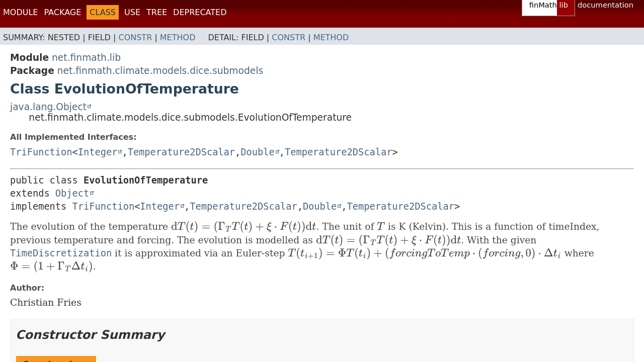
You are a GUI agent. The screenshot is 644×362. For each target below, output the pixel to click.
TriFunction (41, 152)
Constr (135, 37)
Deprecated (200, 12)
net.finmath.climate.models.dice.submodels (160, 71)
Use (132, 12)
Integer (98, 152)
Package (62, 12)
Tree (157, 12)
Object (72, 193)
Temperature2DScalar (181, 152)
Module (20, 12)
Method (178, 37)
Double (257, 152)
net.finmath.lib (86, 58)
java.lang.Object (48, 107)
